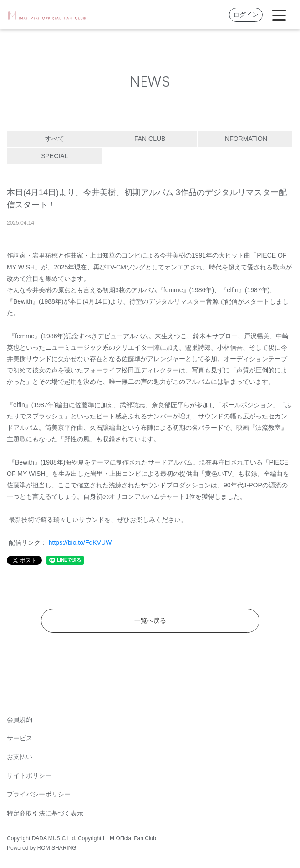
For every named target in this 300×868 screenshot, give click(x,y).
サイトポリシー (29, 775)
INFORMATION (245, 139)
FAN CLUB (150, 139)
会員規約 (20, 719)
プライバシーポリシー (39, 794)
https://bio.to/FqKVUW (80, 542)
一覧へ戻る (150, 620)
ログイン (246, 15)
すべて (55, 139)
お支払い (20, 757)
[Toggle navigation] (279, 15)
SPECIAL (54, 156)
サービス (20, 738)
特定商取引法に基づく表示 (45, 813)
